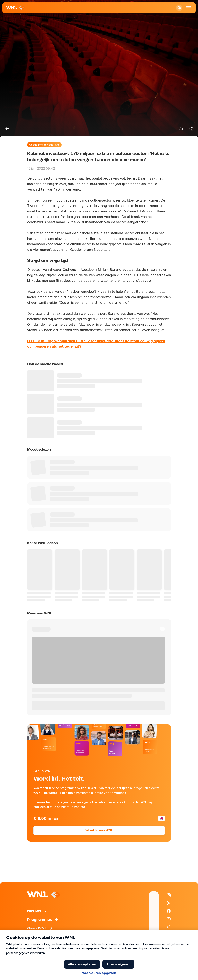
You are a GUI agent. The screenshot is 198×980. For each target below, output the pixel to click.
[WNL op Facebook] (169, 911)
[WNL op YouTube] (169, 919)
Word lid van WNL (99, 831)
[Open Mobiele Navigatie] (189, 8)
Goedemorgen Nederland (44, 145)
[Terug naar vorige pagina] (7, 129)
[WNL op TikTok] (169, 927)
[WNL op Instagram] (169, 895)
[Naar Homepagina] (16, 8)
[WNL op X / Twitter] (169, 903)
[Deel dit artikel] (191, 129)
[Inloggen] (179, 8)
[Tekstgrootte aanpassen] (181, 129)
